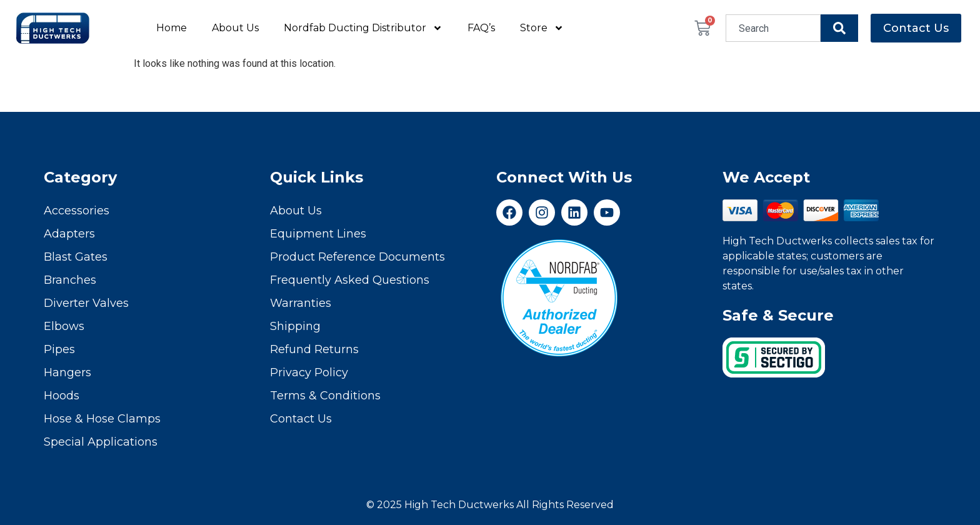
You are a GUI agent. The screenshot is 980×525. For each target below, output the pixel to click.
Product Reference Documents (357, 257)
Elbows (64, 326)
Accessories (77, 211)
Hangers (67, 372)
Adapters (69, 234)
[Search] (839, 28)
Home (172, 28)
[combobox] (773, 28)
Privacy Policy (309, 372)
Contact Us (301, 419)
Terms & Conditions (325, 396)
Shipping (295, 326)
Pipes (59, 349)
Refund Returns (314, 349)
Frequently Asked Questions (350, 280)
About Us (235, 28)
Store (542, 28)
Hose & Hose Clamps (102, 419)
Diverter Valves (86, 303)
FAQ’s (481, 28)
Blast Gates (76, 257)
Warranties (301, 303)
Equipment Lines (318, 234)
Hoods (62, 396)
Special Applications (101, 442)
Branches (70, 280)
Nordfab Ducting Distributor (363, 28)
